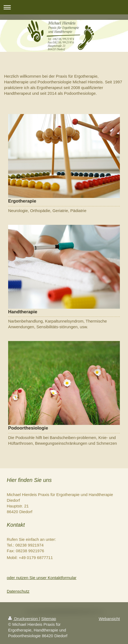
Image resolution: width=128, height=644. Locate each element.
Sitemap (49, 619)
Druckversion (24, 619)
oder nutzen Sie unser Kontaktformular (42, 578)
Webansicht (109, 619)
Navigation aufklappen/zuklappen (64, 7)
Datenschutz (18, 591)
